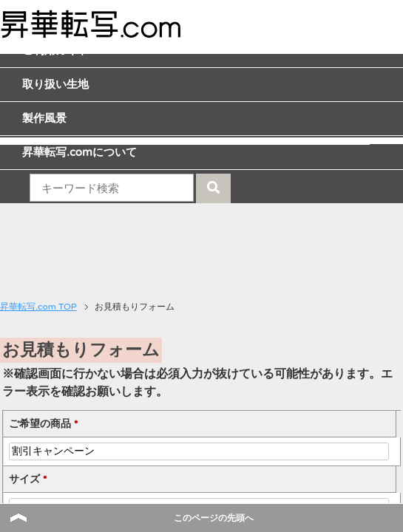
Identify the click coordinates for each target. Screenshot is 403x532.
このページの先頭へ (214, 518)
